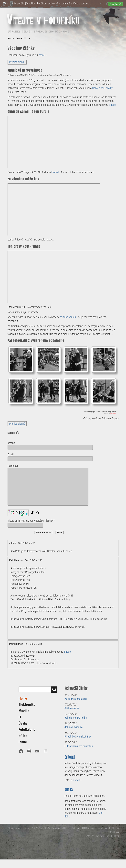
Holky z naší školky (102, 88)
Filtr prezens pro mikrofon (79, 746)
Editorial (70, 757)
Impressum (57, 828)
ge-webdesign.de (103, 828)
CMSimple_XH (78, 828)
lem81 (23, 742)
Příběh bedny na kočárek (78, 737)
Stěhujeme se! (72, 708)
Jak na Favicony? (74, 727)
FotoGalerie (27, 730)
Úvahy (23, 723)
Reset (59, 532)
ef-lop (23, 736)
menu (42, 55)
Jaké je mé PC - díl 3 (76, 718)
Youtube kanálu (68, 317)
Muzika (24, 711)
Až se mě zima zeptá (76, 699)
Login (117, 832)
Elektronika (27, 705)
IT (20, 717)
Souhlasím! (115, 4)
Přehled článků (17, 62)
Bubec (112, 105)
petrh (110, 832)
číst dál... (78, 780)
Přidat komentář (43, 532)
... (91, 3)
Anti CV (69, 790)
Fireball (55, 172)
